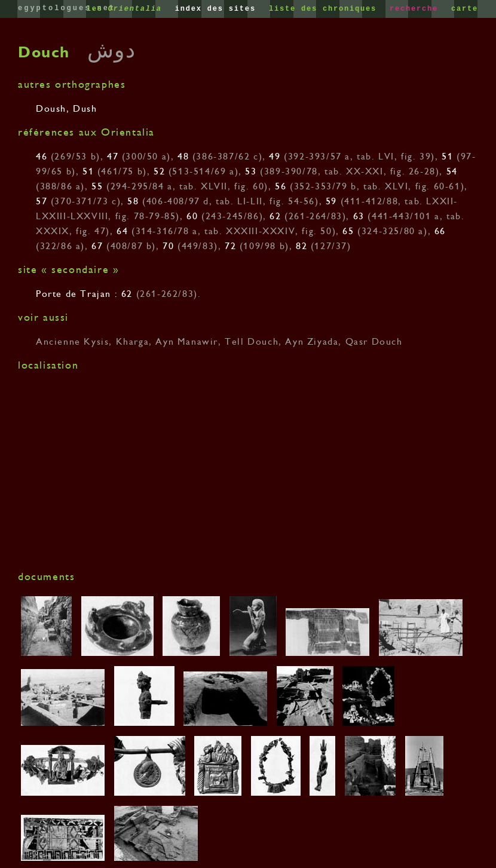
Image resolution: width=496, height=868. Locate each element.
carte (465, 9)
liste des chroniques (325, 9)
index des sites (218, 9)
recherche (417, 9)
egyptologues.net (67, 8)
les (127, 9)
